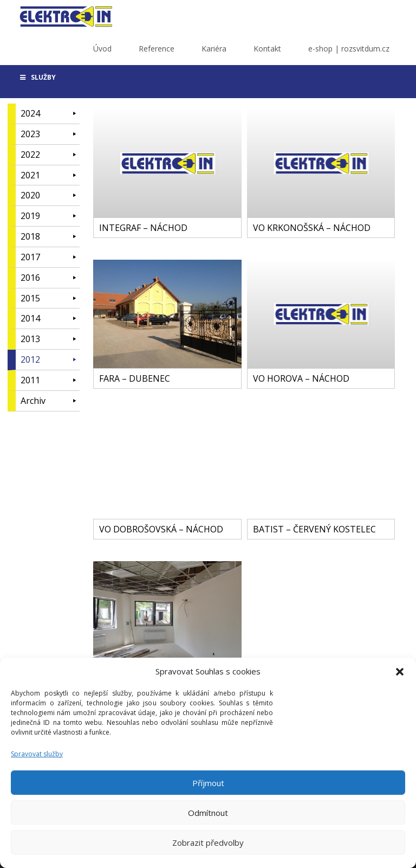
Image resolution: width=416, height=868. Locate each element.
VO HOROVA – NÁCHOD (301, 378)
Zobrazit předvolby (208, 843)
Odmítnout (208, 813)
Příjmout (208, 783)
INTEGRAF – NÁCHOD (143, 228)
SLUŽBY (37, 77)
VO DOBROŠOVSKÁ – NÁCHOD (161, 529)
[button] (400, 672)
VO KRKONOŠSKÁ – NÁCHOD (312, 228)
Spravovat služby (37, 754)
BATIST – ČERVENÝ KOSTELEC (314, 529)
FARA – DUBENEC (135, 378)
